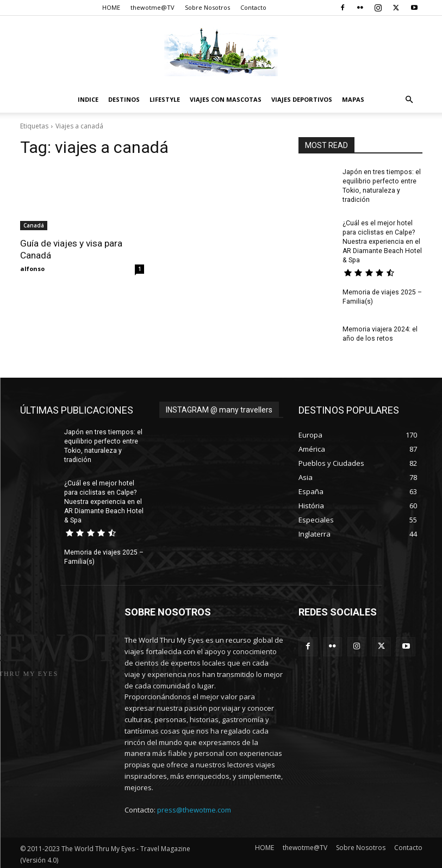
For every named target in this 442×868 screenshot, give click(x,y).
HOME (111, 7)
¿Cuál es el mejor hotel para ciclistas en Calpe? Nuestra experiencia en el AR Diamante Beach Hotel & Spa (382, 241)
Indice (88, 99)
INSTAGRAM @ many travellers (219, 409)
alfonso (32, 269)
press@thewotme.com (194, 808)
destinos (124, 99)
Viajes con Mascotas (226, 99)
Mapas (353, 99)
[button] (409, 100)
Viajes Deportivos (302, 99)
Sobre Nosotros (207, 7)
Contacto (253, 7)
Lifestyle (165, 99)
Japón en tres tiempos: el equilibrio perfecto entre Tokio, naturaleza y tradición (102, 445)
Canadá (34, 225)
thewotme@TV (152, 7)
